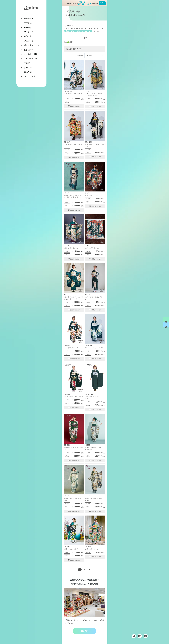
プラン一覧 (29, 32)
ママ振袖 (28, 23)
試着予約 (166, 319)
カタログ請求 (30, 76)
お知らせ (28, 68)
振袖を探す (29, 19)
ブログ (27, 63)
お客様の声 (29, 50)
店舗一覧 (28, 36)
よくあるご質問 (31, 54)
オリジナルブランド (33, 59)
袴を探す (28, 27)
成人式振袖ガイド (32, 45)
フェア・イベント (32, 41)
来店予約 (28, 72)
